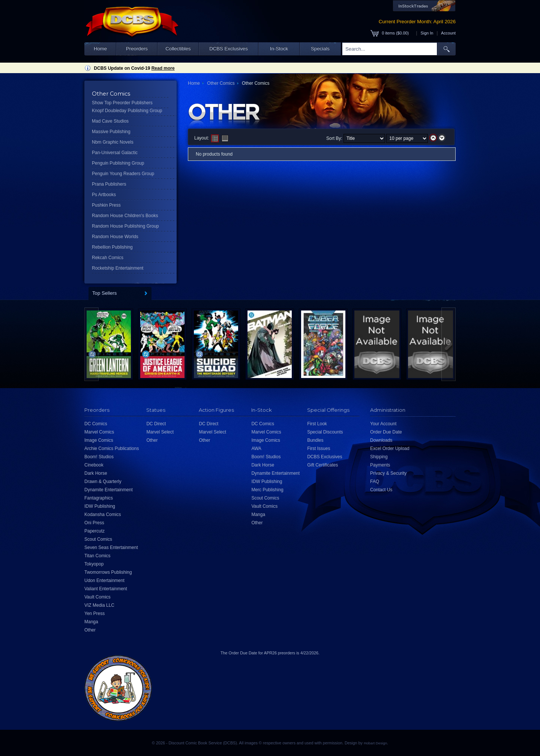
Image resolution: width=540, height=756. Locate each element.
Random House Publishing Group (125, 226)
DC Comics (96, 424)
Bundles (315, 440)
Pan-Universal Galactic (115, 153)
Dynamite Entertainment (109, 490)
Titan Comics (97, 556)
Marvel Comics (99, 432)
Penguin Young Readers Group (123, 174)
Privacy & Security (388, 473)
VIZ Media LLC (99, 605)
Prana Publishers (109, 184)
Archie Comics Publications (112, 448)
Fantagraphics (99, 498)
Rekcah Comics (108, 258)
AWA (256, 448)
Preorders (137, 49)
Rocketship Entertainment (118, 268)
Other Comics (221, 83)
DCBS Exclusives (229, 49)
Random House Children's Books (125, 216)
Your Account (383, 424)
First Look (317, 424)
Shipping (379, 457)
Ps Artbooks (104, 195)
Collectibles (178, 49)
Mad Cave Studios (110, 121)
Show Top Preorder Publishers (122, 103)
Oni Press (94, 523)
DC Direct (156, 424)
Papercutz (94, 531)
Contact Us (381, 490)
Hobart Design (375, 743)
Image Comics (99, 440)
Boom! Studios (99, 457)
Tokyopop (94, 564)
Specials (320, 49)
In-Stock (279, 49)
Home (100, 49)
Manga (91, 622)
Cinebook (94, 465)
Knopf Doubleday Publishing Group (127, 111)
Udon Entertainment (104, 580)
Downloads (381, 440)
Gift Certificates (322, 465)
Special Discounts (325, 432)
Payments (380, 465)
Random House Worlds (115, 237)
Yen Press (94, 613)
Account (448, 33)
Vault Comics (97, 597)
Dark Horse (96, 473)
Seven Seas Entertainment (111, 547)
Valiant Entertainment (106, 589)
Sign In (427, 33)
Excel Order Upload (390, 448)
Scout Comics (98, 539)
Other (90, 630)
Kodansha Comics (103, 514)
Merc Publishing (267, 490)
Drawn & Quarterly (103, 481)
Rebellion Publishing (112, 247)
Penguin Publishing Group (118, 163)
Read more (163, 68)
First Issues (319, 448)
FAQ (375, 481)
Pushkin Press (106, 205)
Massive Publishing (111, 132)
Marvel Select (160, 432)
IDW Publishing (100, 506)
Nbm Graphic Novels (113, 142)
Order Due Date (386, 432)
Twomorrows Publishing (108, 572)
